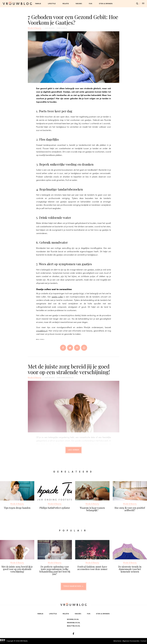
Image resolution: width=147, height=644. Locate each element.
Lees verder (73, 450)
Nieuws (79, 4)
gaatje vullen (57, 297)
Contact (143, 641)
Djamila (64, 28)
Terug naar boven (72, 586)
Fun (91, 4)
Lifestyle (52, 4)
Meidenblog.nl (74, 623)
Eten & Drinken (106, 4)
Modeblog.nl (73, 619)
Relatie (66, 4)
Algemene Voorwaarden (131, 641)
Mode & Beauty (35, 28)
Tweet (70, 348)
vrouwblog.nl (42, 331)
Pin (77, 348)
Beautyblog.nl (74, 626)
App (84, 348)
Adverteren (117, 641)
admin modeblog (67, 378)
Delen (63, 348)
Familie (38, 4)
